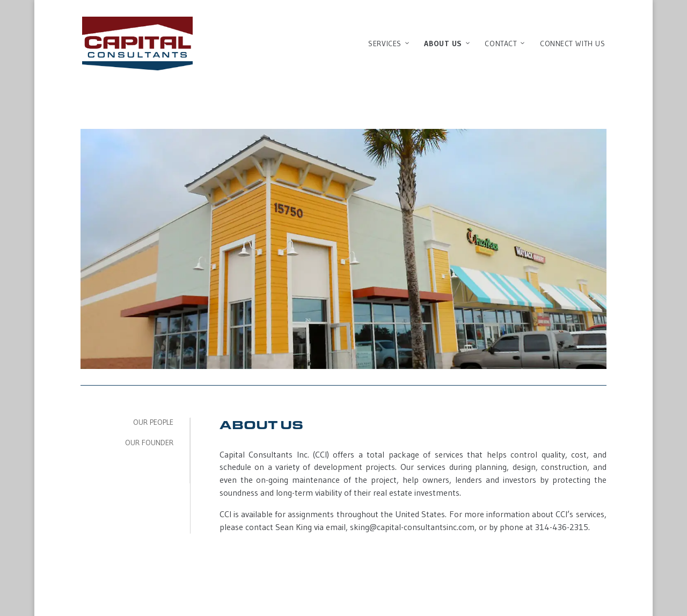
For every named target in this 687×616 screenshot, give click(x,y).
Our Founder (149, 443)
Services (389, 44)
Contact (505, 44)
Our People (153, 422)
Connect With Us (572, 44)
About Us (448, 44)
